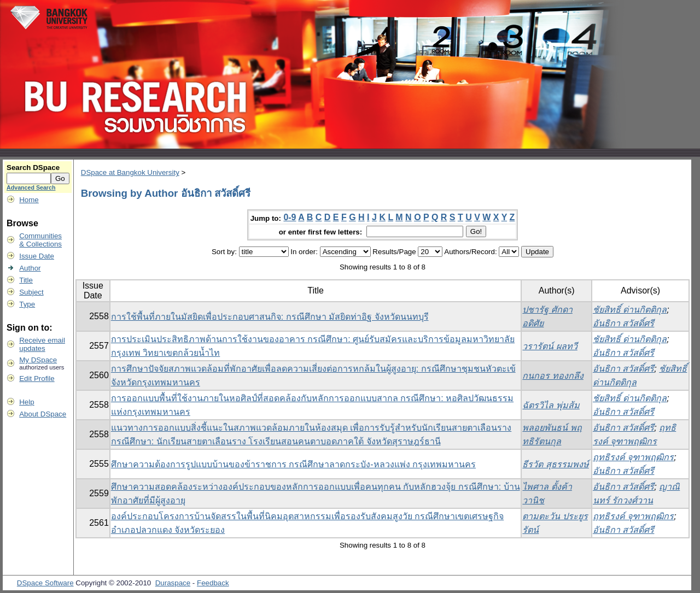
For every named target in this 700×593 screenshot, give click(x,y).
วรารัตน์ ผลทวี (550, 346)
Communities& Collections (40, 240)
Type (27, 304)
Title (26, 280)
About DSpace (43, 414)
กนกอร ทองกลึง (553, 376)
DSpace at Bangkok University (130, 172)
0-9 (290, 217)
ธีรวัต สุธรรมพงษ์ (555, 464)
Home (29, 200)
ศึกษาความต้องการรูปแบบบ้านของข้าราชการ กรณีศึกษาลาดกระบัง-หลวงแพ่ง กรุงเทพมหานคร (293, 464)
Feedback (213, 583)
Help (27, 402)
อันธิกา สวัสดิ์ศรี (623, 323)
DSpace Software (45, 583)
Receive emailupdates (42, 344)
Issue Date (37, 256)
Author (30, 268)
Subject (31, 292)
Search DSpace (33, 168)
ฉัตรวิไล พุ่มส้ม (551, 405)
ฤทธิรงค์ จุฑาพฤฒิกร (633, 457)
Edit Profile (37, 378)
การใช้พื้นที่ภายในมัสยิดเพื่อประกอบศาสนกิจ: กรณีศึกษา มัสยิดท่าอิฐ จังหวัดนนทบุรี (270, 317)
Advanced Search (31, 187)
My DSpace (38, 360)
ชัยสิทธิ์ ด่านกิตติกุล (630, 310)
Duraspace (173, 583)
